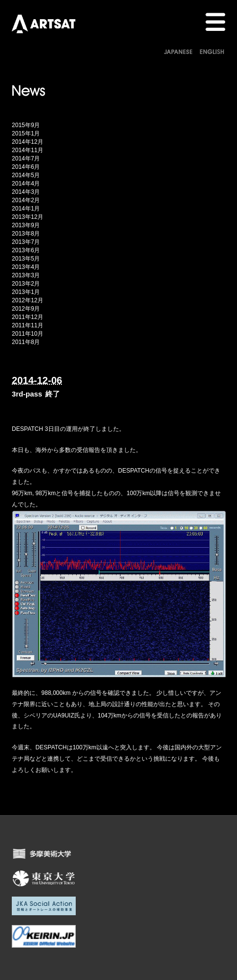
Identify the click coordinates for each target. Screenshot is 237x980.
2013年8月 (26, 234)
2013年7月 (26, 242)
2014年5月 (26, 175)
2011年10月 (28, 334)
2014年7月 (26, 159)
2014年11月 (28, 150)
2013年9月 (26, 225)
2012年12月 (28, 300)
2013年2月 (26, 284)
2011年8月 (26, 342)
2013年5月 (26, 259)
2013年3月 (26, 275)
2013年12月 (28, 217)
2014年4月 (26, 184)
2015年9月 (26, 125)
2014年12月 (28, 142)
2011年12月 (28, 317)
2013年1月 (26, 292)
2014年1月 (26, 209)
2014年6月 (26, 167)
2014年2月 (26, 200)
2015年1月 (26, 133)
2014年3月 (26, 192)
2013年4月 (26, 267)
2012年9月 (26, 309)
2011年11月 (28, 325)
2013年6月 (26, 250)
